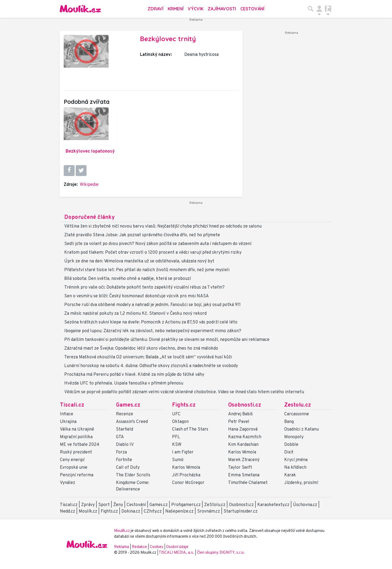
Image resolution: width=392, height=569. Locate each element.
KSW (177, 445)
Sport (104, 505)
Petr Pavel (239, 422)
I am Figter (183, 452)
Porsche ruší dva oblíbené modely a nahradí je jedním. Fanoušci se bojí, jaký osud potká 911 (152, 305)
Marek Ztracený (244, 460)
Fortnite (124, 460)
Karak (290, 475)
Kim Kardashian (243, 445)
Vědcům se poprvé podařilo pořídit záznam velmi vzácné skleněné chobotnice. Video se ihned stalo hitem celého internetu (184, 392)
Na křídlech (295, 468)
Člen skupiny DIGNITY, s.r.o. (221, 553)
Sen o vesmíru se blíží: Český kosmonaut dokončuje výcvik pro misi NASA (137, 296)
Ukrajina (68, 422)
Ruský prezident (76, 452)
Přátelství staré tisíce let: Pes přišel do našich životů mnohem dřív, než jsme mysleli (147, 270)
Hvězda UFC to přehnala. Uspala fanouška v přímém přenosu (124, 383)
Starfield (125, 429)
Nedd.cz (68, 512)
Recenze (125, 414)
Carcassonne (297, 414)
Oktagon (180, 422)
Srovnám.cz (209, 512)
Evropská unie (74, 468)
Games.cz (128, 405)
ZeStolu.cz (215, 505)
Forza (121, 452)
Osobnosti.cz (245, 405)
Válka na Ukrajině (77, 429)
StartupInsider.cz (241, 512)
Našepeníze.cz (179, 512)
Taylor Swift (240, 468)
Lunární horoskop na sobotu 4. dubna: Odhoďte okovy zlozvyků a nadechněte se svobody (151, 366)
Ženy (118, 505)
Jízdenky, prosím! (301, 483)
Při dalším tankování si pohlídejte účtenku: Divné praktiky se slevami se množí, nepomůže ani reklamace (167, 340)
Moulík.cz (88, 512)
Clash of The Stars (190, 429)
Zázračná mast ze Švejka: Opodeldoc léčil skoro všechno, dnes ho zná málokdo (141, 349)
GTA (120, 437)
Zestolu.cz (298, 405)
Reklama (122, 547)
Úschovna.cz (305, 505)
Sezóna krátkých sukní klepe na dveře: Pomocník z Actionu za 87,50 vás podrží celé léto (151, 322)
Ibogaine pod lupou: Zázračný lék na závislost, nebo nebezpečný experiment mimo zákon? (153, 331)
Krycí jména (296, 460)
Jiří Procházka (186, 475)
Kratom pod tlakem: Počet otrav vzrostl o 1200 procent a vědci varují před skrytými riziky (153, 253)
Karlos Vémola (186, 468)
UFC (176, 414)
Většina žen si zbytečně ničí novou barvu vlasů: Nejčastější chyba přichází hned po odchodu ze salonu (163, 226)
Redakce (139, 547)
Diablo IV (125, 445)
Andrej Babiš (241, 414)
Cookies (157, 547)
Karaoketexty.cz (273, 505)
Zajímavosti (222, 9)
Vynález (68, 483)
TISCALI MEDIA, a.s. (177, 553)
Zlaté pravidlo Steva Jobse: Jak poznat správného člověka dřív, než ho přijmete (142, 235)
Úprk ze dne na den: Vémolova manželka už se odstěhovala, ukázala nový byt (139, 261)
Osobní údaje (177, 547)
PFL (176, 437)
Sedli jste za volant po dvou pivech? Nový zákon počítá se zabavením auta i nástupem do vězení (158, 244)
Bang (289, 422)
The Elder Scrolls (133, 475)
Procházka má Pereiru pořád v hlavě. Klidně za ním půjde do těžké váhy (134, 375)
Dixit (289, 452)
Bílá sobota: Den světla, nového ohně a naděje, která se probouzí (128, 279)
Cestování (252, 9)
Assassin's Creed (132, 422)
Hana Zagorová (243, 429)
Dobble (291, 445)
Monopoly (294, 437)
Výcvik (196, 9)
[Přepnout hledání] (311, 9)
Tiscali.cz (72, 405)
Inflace (67, 414)
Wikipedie (89, 185)
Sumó (178, 460)
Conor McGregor (188, 483)
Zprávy (88, 505)
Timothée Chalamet (248, 483)
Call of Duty (128, 468)
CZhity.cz (153, 512)
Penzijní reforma (77, 475)
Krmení (176, 9)
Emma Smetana (244, 475)
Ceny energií (72, 460)
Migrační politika (76, 437)
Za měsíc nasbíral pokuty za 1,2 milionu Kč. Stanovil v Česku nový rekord (135, 314)
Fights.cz (184, 405)
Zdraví (155, 9)
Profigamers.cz (186, 505)
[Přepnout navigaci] (319, 9)
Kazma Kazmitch (245, 437)
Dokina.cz (131, 512)
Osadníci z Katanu (301, 429)
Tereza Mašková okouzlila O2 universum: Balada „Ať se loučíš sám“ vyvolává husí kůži (148, 357)
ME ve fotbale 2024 (80, 445)
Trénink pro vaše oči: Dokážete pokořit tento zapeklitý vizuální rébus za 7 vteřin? (144, 287)
